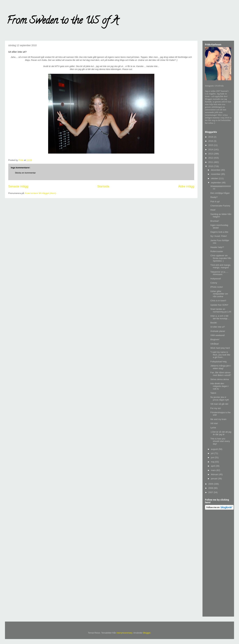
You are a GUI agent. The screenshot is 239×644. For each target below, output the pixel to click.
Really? (214, 197)
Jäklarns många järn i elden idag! (221, 367)
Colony (214, 283)
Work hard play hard (220, 348)
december (216, 170)
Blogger (147, 633)
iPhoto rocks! (217, 287)
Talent (213, 393)
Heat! (213, 210)
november (216, 174)
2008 (211, 488)
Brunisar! (215, 221)
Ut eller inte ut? (218, 327)
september (216, 183)
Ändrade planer (218, 331)
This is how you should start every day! (220, 441)
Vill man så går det (219, 404)
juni (213, 457)
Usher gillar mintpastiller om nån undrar (219, 294)
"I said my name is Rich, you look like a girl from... (220, 355)
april (213, 466)
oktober (215, 178)
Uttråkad (214, 344)
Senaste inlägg (18, 186)
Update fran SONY (219, 305)
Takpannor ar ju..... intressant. (219, 273)
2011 (211, 162)
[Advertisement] (218, 564)
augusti (215, 449)
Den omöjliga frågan (220, 193)
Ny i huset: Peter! (219, 236)
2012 (211, 158)
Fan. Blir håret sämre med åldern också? (221, 374)
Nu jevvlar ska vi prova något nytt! (220, 398)
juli (213, 453)
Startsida (103, 186)
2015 (211, 145)
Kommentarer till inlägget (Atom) (40, 193)
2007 (211, 492)
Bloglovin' (215, 339)
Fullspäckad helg (218, 362)
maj (213, 462)
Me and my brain (218, 419)
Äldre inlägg (186, 186)
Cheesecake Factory (220, 206)
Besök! (214, 323)
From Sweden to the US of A (62, 21)
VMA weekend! (218, 335)
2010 (211, 166)
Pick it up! (215, 202)
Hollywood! (216, 279)
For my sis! (216, 408)
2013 (211, 154)
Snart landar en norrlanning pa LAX (221, 310)
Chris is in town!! (218, 301)
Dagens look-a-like (219, 232)
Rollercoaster (217, 251)
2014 (211, 149)
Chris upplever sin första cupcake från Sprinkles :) (221, 258)
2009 (211, 484)
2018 (211, 137)
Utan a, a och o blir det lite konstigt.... (220, 317)
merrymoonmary (124, 633)
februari (215, 474)
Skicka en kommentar (25, 173)
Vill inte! (214, 423)
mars (214, 470)
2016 (211, 141)
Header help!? (217, 247)
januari (215, 479)
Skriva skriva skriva (219, 379)
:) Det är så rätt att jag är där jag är (221, 433)
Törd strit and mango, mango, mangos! (221, 266)
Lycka (213, 428)
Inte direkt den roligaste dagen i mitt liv (219, 386)
